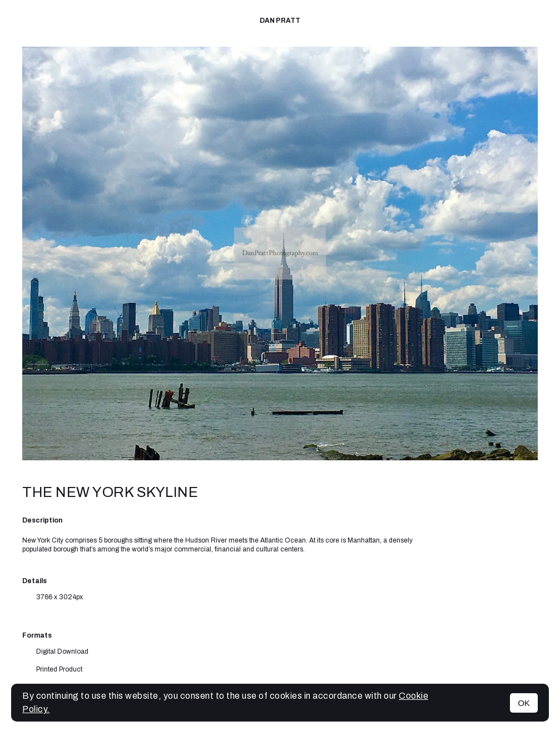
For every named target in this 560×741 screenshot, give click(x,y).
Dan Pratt (280, 21)
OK (524, 703)
